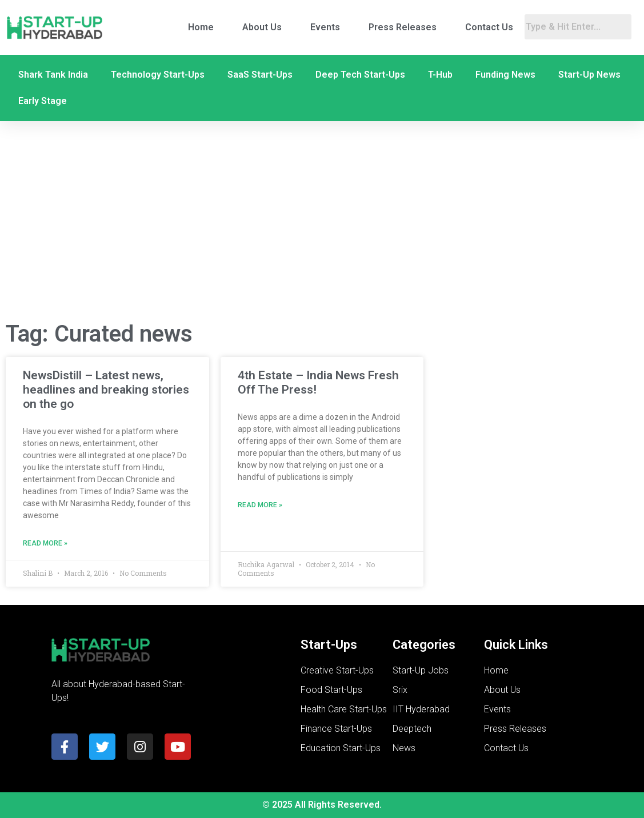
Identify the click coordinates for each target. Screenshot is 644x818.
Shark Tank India (53, 75)
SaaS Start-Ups (260, 75)
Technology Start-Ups (158, 75)
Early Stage (43, 101)
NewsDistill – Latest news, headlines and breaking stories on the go (106, 390)
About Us (262, 27)
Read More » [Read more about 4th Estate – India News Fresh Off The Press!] (260, 505)
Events (325, 27)
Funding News (505, 75)
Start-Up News (589, 75)
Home (201, 27)
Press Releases (403, 27)
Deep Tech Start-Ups (360, 75)
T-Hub (440, 75)
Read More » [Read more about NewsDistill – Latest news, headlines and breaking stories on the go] (45, 543)
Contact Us (489, 27)
